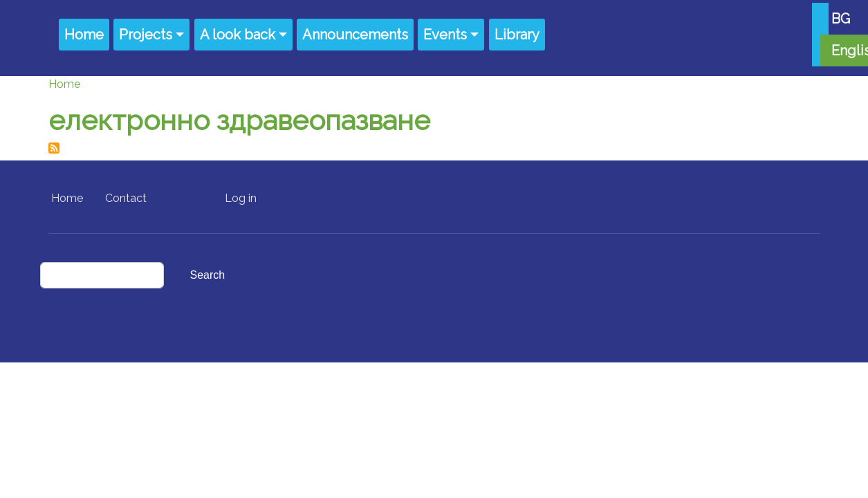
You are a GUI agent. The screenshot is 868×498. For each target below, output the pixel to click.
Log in (241, 198)
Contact (126, 198)
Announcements (355, 35)
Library (517, 35)
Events (445, 35)
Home (84, 35)
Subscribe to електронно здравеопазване (54, 148)
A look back (238, 35)
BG (841, 19)
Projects (146, 35)
